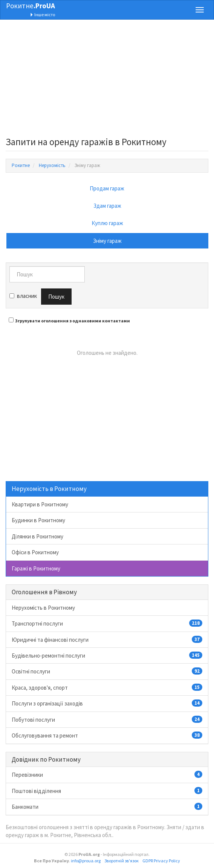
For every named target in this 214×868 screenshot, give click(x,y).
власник (23, 296)
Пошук (56, 297)
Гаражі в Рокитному (36, 568)
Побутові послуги (107, 719)
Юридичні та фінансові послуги (107, 639)
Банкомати (107, 807)
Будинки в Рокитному (38, 520)
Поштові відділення (107, 791)
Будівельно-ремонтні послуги (107, 655)
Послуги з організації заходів (107, 703)
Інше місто (42, 15)
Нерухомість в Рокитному (43, 608)
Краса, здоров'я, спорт (107, 687)
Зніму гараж (107, 241)
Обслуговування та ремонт (107, 735)
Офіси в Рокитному (35, 552)
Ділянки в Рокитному (37, 536)
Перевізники (107, 774)
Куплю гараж (107, 223)
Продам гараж (107, 188)
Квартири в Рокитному (40, 504)
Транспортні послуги (107, 623)
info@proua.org (86, 861)
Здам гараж (107, 206)
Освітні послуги (107, 671)
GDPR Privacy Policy (161, 861)
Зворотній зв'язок (122, 861)
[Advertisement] (107, 80)
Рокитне (31, 6)
